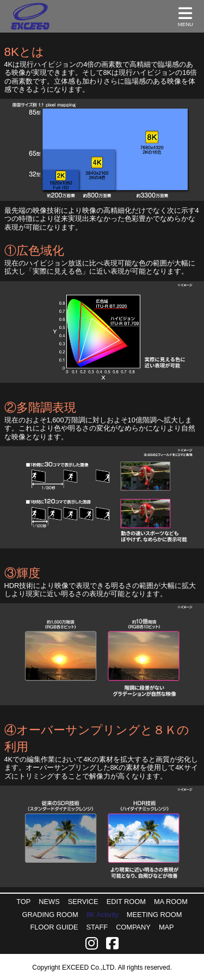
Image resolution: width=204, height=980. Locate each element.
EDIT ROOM (126, 902)
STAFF (97, 927)
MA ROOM (171, 902)
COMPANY (133, 927)
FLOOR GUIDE (54, 927)
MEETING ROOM (154, 915)
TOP (23, 902)
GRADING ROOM (50, 915)
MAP (166, 927)
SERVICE (83, 902)
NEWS (49, 902)
